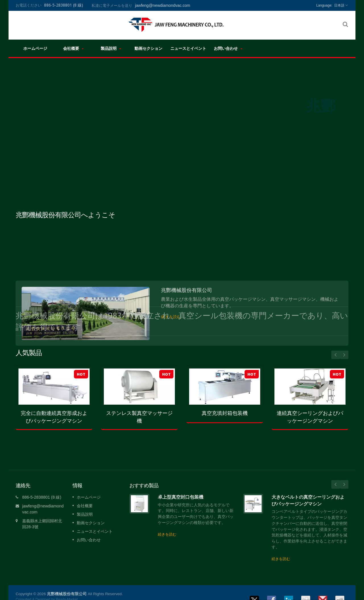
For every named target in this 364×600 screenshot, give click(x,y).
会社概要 (73, 48)
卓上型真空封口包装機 (181, 488)
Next (344, 355)
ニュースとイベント (188, 48)
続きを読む (167, 526)
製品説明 (111, 48)
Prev (336, 355)
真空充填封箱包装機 (225, 413)
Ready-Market (67, 591)
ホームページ (35, 48)
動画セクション (148, 48)
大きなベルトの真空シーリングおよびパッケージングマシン (308, 492)
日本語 (339, 5)
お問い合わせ (228, 48)
